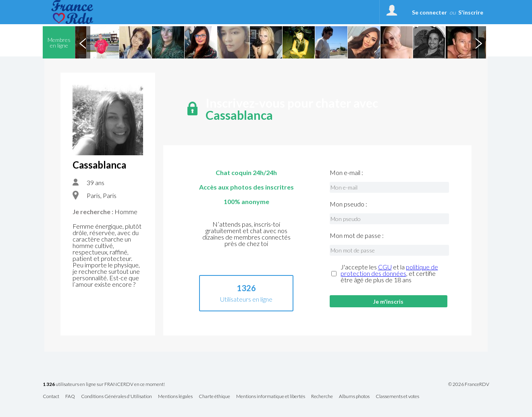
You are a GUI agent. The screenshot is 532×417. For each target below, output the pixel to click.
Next (478, 42)
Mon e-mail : (346, 173)
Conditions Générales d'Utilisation (116, 397)
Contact (51, 397)
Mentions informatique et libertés (271, 397)
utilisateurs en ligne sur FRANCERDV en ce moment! (104, 385)
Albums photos (354, 397)
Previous (83, 42)
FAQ (70, 397)
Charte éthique (214, 397)
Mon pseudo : (348, 204)
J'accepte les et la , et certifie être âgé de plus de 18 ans (389, 273)
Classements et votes (397, 397)
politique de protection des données (389, 270)
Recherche (322, 397)
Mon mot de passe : (357, 236)
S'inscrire (471, 12)
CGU (385, 267)
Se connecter (429, 12)
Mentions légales (175, 397)
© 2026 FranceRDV (469, 384)
